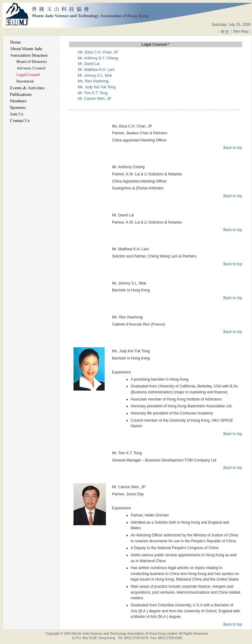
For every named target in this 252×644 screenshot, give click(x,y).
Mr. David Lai (89, 64)
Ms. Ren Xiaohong (93, 81)
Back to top (233, 148)
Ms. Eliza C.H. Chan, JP (98, 52)
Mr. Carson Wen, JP (95, 99)
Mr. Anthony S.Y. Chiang (98, 58)
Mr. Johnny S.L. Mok (95, 76)
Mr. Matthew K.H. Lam (96, 70)
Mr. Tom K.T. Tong (93, 93)
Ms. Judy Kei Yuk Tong (97, 87)
